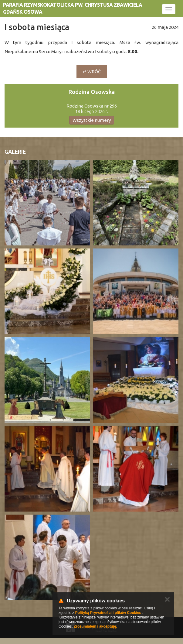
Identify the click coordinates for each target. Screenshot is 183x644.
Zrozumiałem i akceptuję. (95, 626)
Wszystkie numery (92, 120)
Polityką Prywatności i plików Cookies (108, 613)
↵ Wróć (92, 72)
